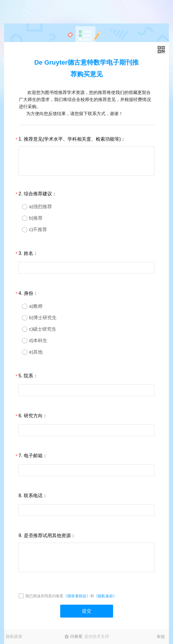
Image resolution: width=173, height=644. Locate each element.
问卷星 (76, 636)
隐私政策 (14, 636)
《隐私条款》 (105, 596)
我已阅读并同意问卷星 (44, 596)
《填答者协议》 (77, 596)
